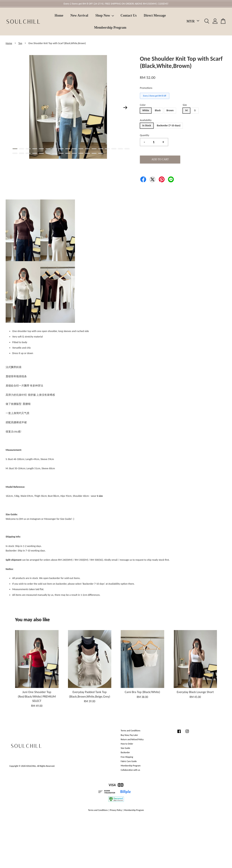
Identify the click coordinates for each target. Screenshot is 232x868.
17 (120, 149)
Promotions (146, 88)
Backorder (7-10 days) (169, 125)
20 (22, 153)
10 (74, 149)
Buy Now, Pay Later (129, 735)
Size (185, 105)
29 (81, 153)
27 (68, 153)
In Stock (147, 125)
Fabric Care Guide (129, 761)
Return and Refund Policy (132, 739)
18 (127, 149)
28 (74, 153)
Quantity (145, 135)
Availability (146, 120)
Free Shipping (127, 757)
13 (94, 149)
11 (81, 149)
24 (48, 153)
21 (28, 153)
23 (41, 153)
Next (125, 108)
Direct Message (155, 15)
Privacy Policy (116, 810)
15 (107, 149)
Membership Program (110, 28)
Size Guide (125, 748)
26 (61, 153)
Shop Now (105, 15)
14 (101, 149)
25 (55, 153)
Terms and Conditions (130, 731)
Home (59, 15)
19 (15, 153)
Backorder (125, 752)
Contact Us (129, 15)
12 (87, 149)
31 (94, 153)
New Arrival (79, 15)
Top (20, 43)
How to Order (127, 744)
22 (35, 153)
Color (143, 105)
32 (101, 153)
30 (87, 153)
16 (114, 149)
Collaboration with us (130, 770)
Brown (170, 110)
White (146, 110)
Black (158, 110)
